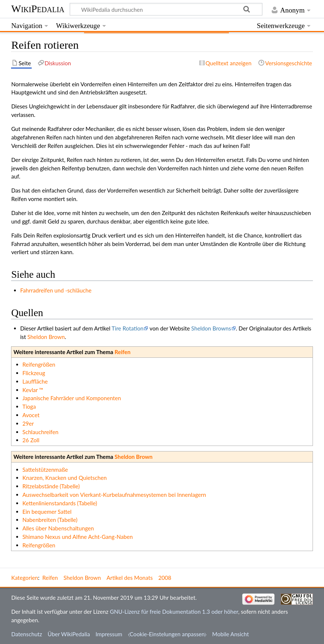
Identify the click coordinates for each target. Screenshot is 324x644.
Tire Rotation (128, 328)
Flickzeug (34, 373)
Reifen (123, 352)
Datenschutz (27, 634)
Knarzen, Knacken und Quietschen (65, 478)
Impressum (109, 634)
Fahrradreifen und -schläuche (56, 290)
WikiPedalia (38, 9)
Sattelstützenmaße (45, 470)
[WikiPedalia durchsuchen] (166, 9)
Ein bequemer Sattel (47, 512)
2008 (165, 578)
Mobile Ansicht (231, 634)
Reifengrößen (39, 364)
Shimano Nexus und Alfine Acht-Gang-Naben (78, 537)
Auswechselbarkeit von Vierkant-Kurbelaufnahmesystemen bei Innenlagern (114, 495)
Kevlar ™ (33, 390)
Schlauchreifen (41, 432)
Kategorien (25, 578)
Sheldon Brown (46, 337)
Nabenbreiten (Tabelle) (50, 520)
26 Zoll (31, 440)
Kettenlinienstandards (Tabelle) (60, 503)
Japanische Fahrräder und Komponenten (72, 398)
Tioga (29, 406)
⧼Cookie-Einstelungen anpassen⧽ (167, 634)
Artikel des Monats (130, 578)
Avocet (31, 415)
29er (28, 423)
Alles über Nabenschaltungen (58, 528)
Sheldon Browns (211, 328)
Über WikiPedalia (69, 634)
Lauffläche (35, 381)
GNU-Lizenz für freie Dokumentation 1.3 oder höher (174, 612)
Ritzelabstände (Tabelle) (51, 486)
